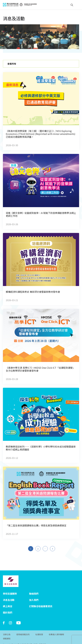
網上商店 (8, 602)
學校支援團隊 (10, 589)
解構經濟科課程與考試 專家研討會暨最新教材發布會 (33, 292)
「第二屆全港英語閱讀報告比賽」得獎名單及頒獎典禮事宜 (36, 525)
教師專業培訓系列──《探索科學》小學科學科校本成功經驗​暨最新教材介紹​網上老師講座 (41, 448)
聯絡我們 (34, 589)
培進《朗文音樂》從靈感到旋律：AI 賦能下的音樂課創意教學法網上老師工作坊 (41, 214)
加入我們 (34, 596)
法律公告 (7, 630)
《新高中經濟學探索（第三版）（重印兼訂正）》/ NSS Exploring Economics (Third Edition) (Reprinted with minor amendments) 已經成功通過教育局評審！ (41, 134)
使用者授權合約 (23, 630)
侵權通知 (7, 634)
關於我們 (8, 608)
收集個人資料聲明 (56, 630)
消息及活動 (9, 596)
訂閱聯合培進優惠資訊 (41, 602)
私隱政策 (39, 630)
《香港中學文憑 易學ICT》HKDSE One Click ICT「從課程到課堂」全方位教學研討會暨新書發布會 (40, 369)
